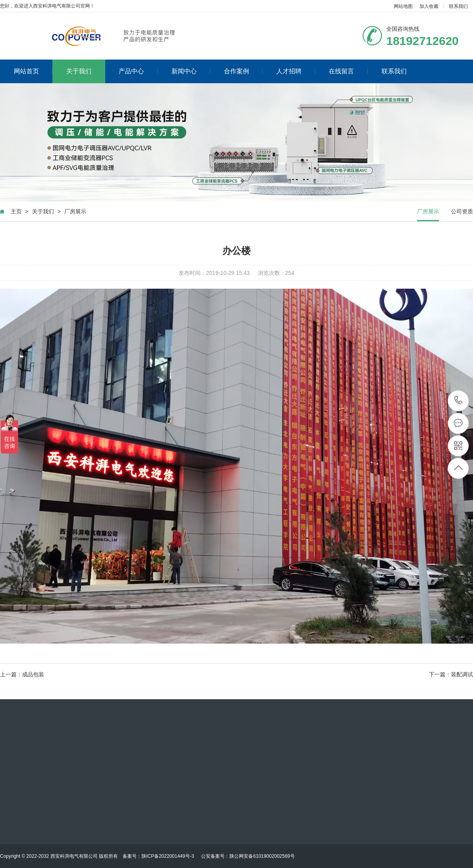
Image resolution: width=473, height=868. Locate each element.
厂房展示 (75, 211)
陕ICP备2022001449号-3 (168, 856)
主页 (16, 211)
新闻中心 (191, 71)
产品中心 (138, 71)
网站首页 (33, 71)
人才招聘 (296, 71)
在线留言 (348, 71)
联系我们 (458, 6)
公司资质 (462, 211)
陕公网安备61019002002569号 (262, 856)
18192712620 (459, 400)
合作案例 (243, 71)
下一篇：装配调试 (451, 674)
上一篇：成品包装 (22, 674)
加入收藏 (429, 6)
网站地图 (403, 6)
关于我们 (79, 71)
